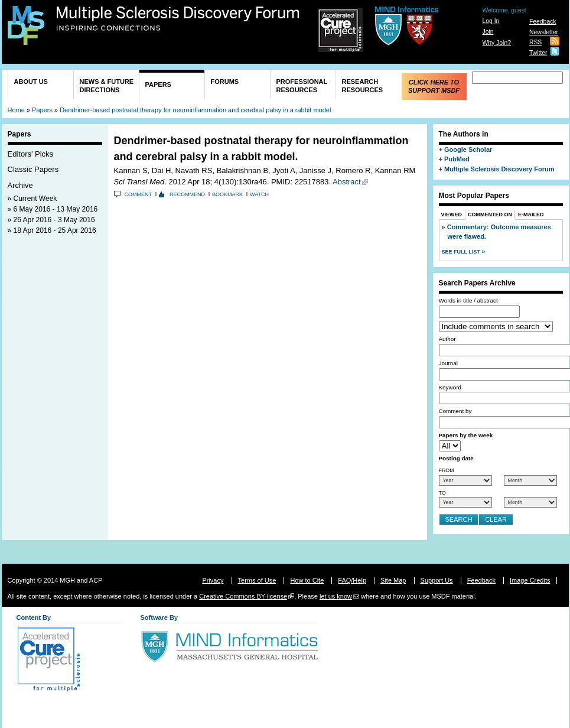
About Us (31, 82)
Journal (448, 363)
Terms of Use (257, 580)
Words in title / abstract (468, 300)
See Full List (462, 252)
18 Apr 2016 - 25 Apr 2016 (55, 230)
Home (16, 110)
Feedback (543, 22)
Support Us (437, 580)
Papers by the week (466, 435)
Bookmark (227, 194)
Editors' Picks (31, 154)
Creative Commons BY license (243, 596)
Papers (158, 84)
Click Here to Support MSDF (434, 86)
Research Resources (363, 86)
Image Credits (530, 580)
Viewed (452, 214)
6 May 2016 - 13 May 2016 (56, 209)
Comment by (455, 411)
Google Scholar (468, 149)
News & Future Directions (107, 86)
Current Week (35, 199)
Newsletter (544, 32)
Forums (225, 82)
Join (488, 32)
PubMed (457, 159)
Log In (491, 21)
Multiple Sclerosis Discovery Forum (178, 19)
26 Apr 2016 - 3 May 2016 (54, 220)
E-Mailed (531, 214)
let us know (336, 596)
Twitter (538, 53)
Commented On (490, 214)
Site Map (393, 580)
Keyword (450, 387)
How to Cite (307, 580)
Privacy (213, 580)
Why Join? (496, 43)
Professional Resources (302, 86)
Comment (139, 194)
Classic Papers (33, 169)
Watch (259, 194)
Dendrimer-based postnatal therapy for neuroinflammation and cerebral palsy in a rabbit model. (196, 110)
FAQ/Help (352, 580)
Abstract (347, 182)
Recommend (187, 194)
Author (447, 339)
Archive (20, 185)
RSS (535, 42)
